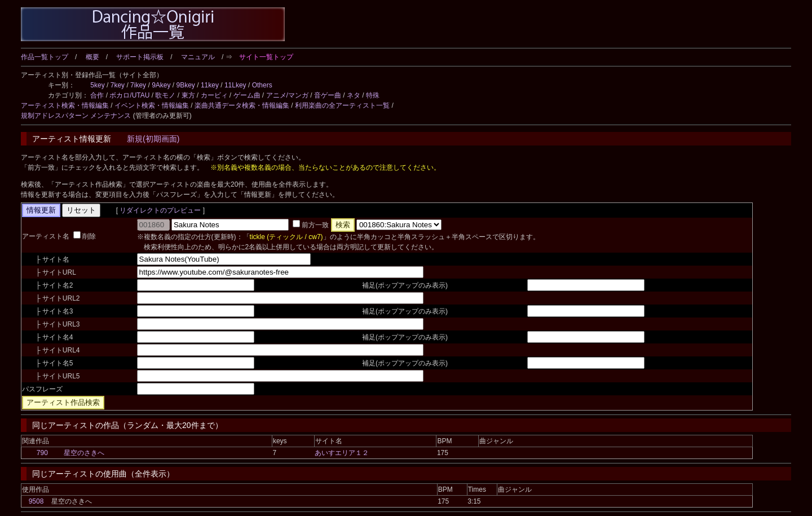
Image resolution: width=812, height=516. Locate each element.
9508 (36, 501)
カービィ (214, 95)
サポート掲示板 (140, 57)
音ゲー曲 (328, 95)
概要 (92, 57)
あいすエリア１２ (342, 453)
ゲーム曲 (247, 95)
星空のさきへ (84, 453)
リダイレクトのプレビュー (160, 210)
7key (118, 85)
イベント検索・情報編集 (152, 105)
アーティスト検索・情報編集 (65, 105)
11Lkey (235, 85)
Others (262, 85)
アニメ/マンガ (287, 95)
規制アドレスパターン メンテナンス (76, 116)
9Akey (161, 85)
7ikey (138, 85)
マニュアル (198, 57)
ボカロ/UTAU (129, 95)
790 (42, 453)
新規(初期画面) (153, 139)
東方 (188, 95)
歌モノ (165, 95)
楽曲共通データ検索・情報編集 (242, 105)
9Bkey (186, 85)
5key (97, 85)
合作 (97, 95)
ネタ (354, 95)
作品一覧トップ (45, 57)
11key (210, 85)
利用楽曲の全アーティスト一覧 (342, 105)
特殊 (373, 95)
